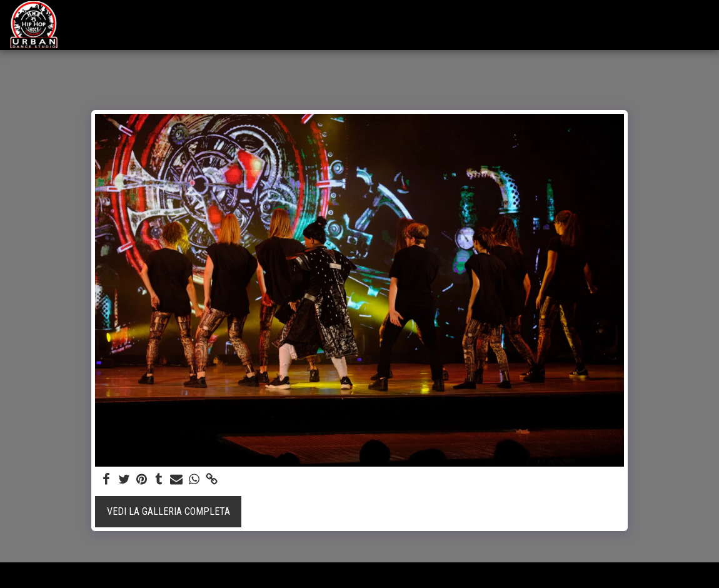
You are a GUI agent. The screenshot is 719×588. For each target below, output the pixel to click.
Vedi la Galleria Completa (168, 511)
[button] (628, 25)
